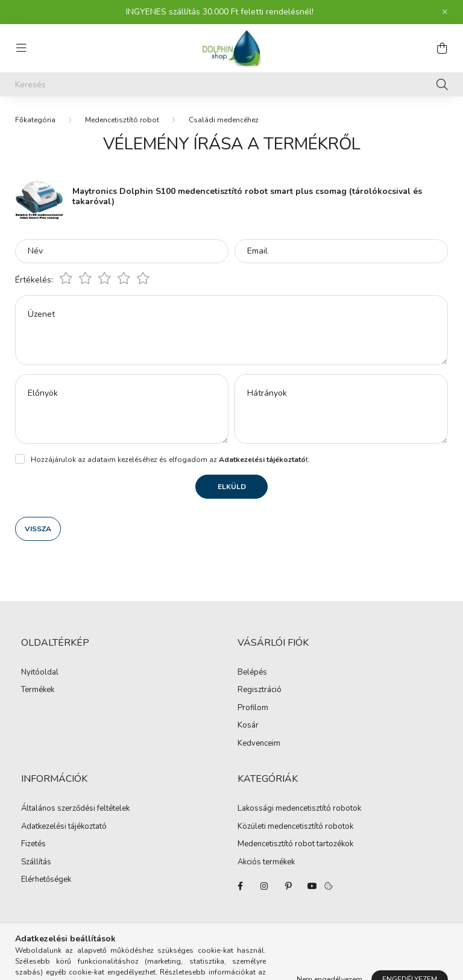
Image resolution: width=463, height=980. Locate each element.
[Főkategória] (35, 120)
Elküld (232, 487)
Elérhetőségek (46, 880)
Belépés (252, 673)
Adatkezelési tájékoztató (64, 827)
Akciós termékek (266, 863)
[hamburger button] (21, 48)
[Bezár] (445, 12)
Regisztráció (260, 690)
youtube (312, 886)
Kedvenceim (259, 744)
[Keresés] (231, 84)
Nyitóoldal (40, 673)
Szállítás (36, 863)
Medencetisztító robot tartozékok (295, 844)
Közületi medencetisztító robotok (295, 827)
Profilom (253, 708)
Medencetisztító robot (122, 120)
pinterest (288, 886)
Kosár (248, 726)
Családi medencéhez (224, 120)
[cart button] (442, 48)
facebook (240, 886)
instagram (264, 886)
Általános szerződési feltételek (75, 809)
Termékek (38, 690)
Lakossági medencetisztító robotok (299, 809)
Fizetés (33, 844)
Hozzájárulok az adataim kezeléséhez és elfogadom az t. (170, 460)
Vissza (38, 529)
